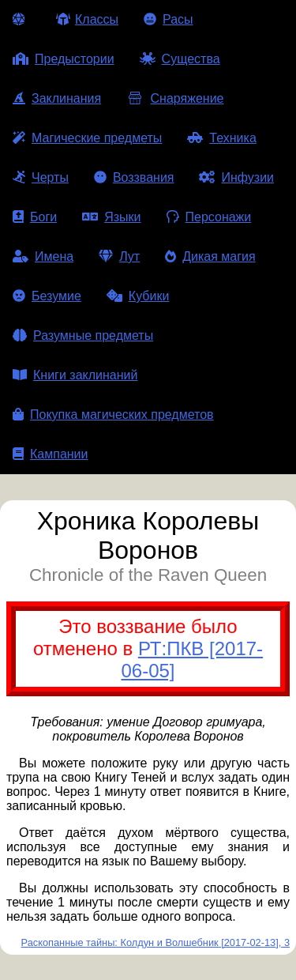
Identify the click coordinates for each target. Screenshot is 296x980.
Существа (180, 59)
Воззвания (134, 177)
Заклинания (57, 98)
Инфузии (236, 177)
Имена (43, 256)
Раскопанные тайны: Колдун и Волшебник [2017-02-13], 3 (155, 942)
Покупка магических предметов (113, 415)
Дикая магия (210, 256)
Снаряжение (175, 98)
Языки (111, 217)
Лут (119, 256)
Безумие (47, 296)
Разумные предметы (83, 335)
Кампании (51, 454)
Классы (87, 19)
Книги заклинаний (75, 375)
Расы (169, 19)
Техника (221, 138)
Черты (41, 177)
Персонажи (209, 217)
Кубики (138, 296)
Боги (35, 217)
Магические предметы (87, 138)
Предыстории (64, 59)
